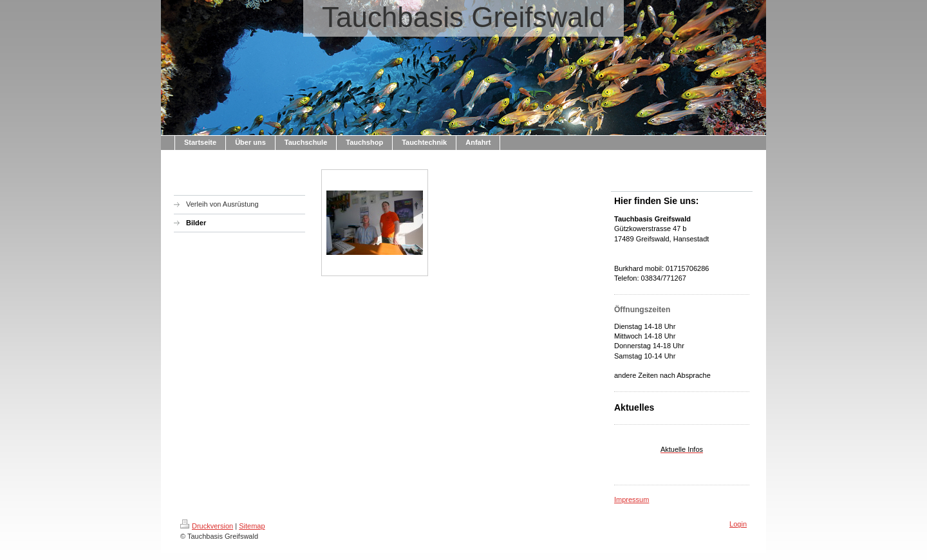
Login (738, 524)
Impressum (632, 499)
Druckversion (207, 526)
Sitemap (252, 526)
